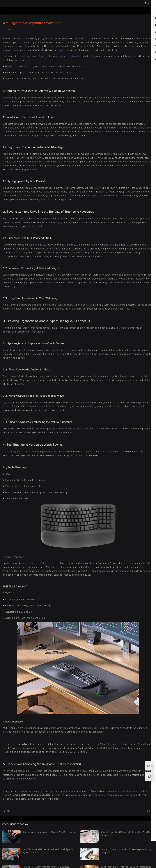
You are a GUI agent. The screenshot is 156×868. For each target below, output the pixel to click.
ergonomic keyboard (68, 56)
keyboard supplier (127, 791)
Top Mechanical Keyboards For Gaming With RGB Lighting (49, 832)
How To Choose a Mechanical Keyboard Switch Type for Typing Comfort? (48, 851)
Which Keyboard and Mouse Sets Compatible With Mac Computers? (126, 834)
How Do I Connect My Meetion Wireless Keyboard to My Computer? (126, 851)
